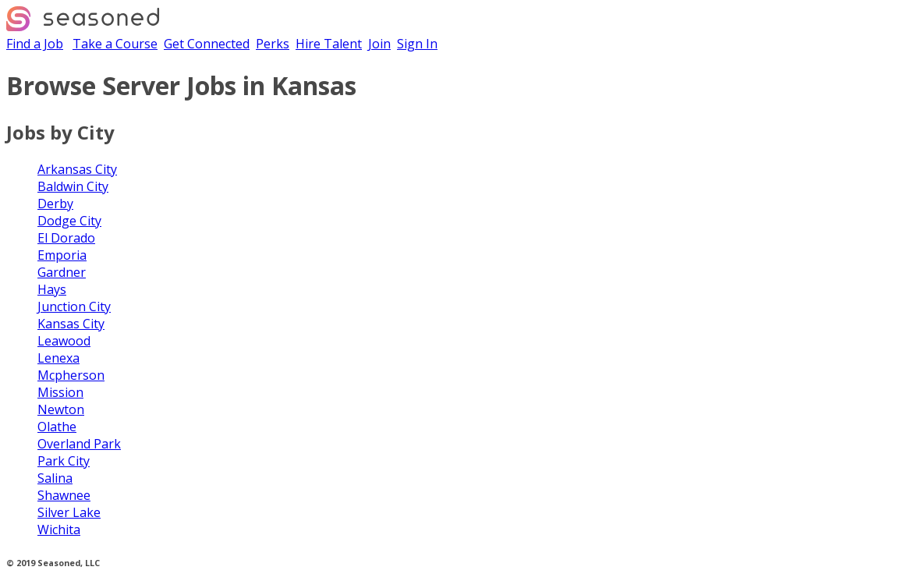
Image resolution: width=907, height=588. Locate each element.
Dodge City (69, 221)
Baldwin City (73, 186)
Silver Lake (69, 512)
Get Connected (207, 44)
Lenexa (58, 358)
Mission (60, 392)
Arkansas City (77, 169)
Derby (55, 204)
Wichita (59, 530)
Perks (273, 44)
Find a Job (35, 44)
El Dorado (66, 238)
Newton (61, 409)
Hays (52, 289)
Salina (55, 478)
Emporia (62, 255)
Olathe (57, 427)
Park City (64, 461)
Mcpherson (71, 375)
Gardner (62, 272)
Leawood (64, 341)
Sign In (417, 44)
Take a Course (115, 44)
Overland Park (79, 444)
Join (379, 44)
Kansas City (71, 324)
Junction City (74, 306)
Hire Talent (329, 44)
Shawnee (64, 495)
